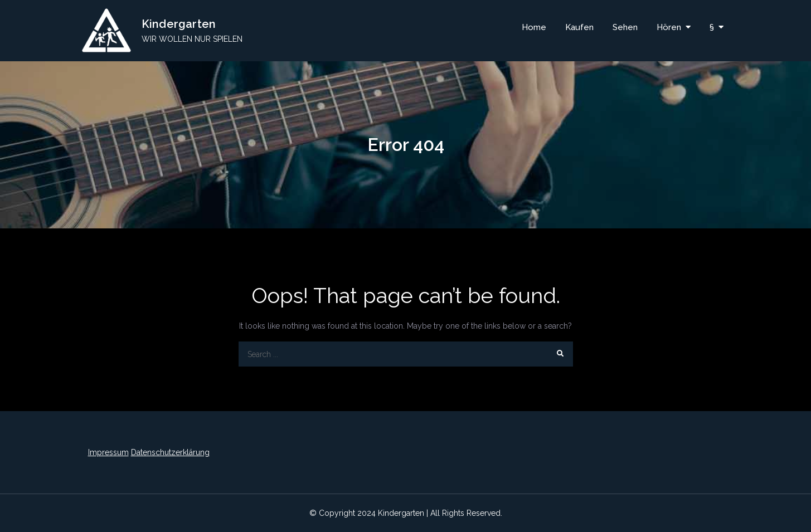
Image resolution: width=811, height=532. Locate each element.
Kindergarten (179, 24)
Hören (669, 27)
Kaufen (579, 27)
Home (534, 27)
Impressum (108, 452)
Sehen (625, 27)
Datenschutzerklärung (170, 452)
